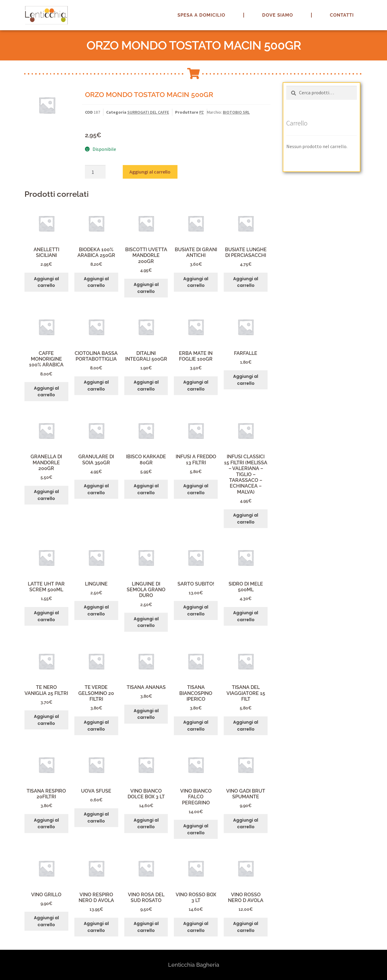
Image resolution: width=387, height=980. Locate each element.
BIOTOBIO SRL (236, 112)
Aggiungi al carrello (150, 172)
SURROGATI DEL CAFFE (148, 112)
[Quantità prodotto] (95, 172)
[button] (374, 8)
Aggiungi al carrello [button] (46, 282)
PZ (202, 112)
